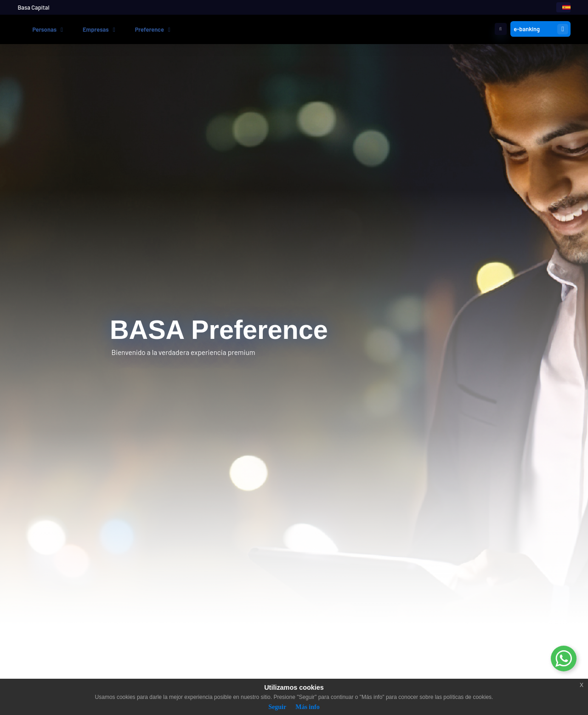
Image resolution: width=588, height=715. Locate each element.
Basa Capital (33, 7)
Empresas (96, 29)
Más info (308, 707)
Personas (44, 29)
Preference (150, 29)
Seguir (277, 707)
